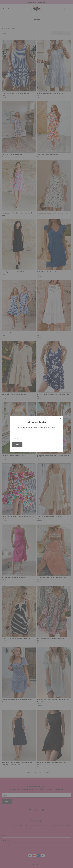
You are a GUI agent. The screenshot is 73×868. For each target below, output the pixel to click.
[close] (61, 418)
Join (17, 445)
